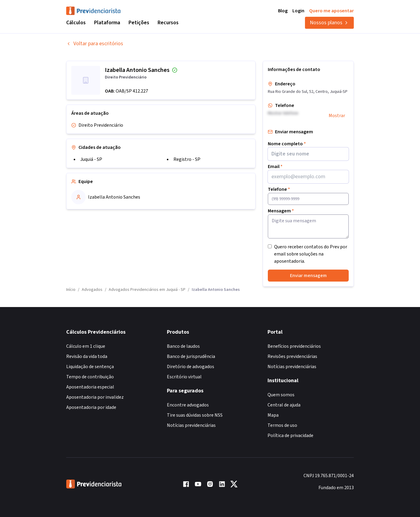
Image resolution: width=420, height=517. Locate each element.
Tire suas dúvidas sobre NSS (195, 415)
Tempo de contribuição (90, 377)
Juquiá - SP (91, 159)
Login (298, 11)
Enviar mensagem (308, 276)
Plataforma (107, 23)
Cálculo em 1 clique (86, 346)
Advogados (92, 290)
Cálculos (76, 23)
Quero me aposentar (331, 11)
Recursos (168, 23)
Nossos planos (329, 23)
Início (71, 290)
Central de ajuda (284, 405)
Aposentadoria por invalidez (95, 397)
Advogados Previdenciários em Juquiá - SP (147, 290)
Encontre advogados (188, 405)
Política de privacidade (290, 436)
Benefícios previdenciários (294, 346)
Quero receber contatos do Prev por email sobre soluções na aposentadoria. (311, 254)
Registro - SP (187, 159)
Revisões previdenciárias (292, 356)
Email (275, 167)
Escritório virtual (184, 377)
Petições (139, 23)
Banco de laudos (183, 346)
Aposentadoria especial (90, 387)
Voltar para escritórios (95, 44)
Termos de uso (282, 425)
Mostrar (337, 116)
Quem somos (281, 395)
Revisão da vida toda (87, 356)
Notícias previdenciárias (191, 425)
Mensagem (281, 211)
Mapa (273, 415)
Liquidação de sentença (90, 367)
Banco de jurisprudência (191, 356)
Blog (283, 11)
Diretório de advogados (191, 367)
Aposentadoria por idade (91, 407)
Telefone (279, 189)
